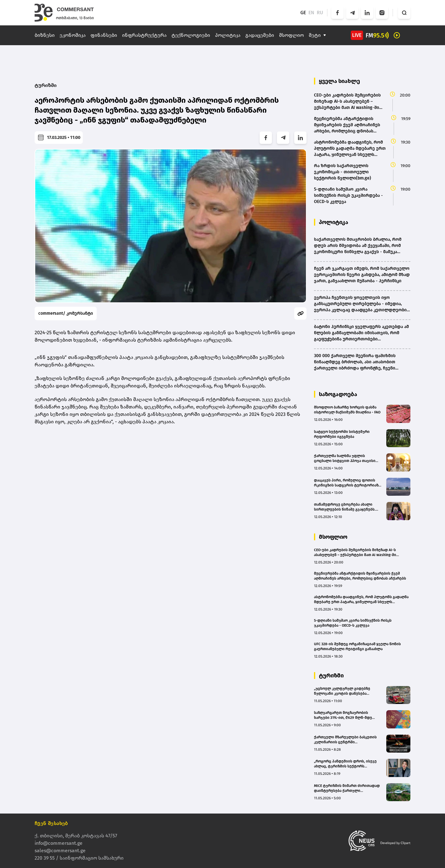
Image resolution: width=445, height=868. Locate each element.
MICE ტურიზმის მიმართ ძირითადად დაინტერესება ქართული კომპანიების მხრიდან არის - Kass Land (347, 788)
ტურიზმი (46, 85)
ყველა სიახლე (339, 81)
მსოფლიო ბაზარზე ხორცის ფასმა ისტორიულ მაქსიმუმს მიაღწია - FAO (347, 410)
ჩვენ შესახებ (51, 823)
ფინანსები (104, 35)
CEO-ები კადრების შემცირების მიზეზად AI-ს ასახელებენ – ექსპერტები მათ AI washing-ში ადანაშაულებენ (355, 553)
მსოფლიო (291, 35)
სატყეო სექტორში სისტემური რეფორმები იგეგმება (342, 434)
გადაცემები (260, 35)
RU (320, 13)
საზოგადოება (338, 394)
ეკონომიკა (73, 35)
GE (303, 13)
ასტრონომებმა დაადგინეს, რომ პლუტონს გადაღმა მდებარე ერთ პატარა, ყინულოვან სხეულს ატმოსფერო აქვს (361, 600)
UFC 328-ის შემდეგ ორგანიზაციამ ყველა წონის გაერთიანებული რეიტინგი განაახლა (357, 646)
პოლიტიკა (228, 35)
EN (311, 13)
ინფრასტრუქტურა (144, 35)
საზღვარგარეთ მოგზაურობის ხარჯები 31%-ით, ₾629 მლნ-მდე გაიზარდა (343, 715)
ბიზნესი (45, 35)
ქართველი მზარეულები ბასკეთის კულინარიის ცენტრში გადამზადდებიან (345, 740)
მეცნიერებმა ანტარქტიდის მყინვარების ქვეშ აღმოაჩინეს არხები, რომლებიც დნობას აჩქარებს (360, 576)
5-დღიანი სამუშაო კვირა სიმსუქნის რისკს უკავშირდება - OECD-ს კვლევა (353, 623)
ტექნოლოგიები (191, 35)
